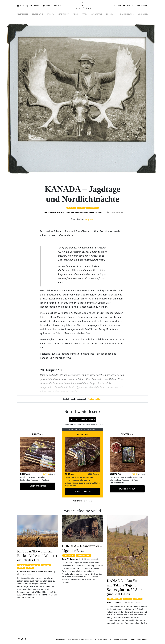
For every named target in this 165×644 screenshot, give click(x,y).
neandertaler (84, 555)
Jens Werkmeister (70, 559)
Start (21, 6)
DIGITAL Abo (127, 434)
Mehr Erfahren (38, 486)
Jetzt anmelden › (95, 399)
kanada (71, 208)
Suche (117, 6)
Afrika (85, 14)
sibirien (46, 565)
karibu (138, 599)
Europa (51, 14)
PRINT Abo (38, 434)
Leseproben (143, 14)
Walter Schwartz (96, 212)
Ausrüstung (97, 14)
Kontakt (116, 639)
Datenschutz (142, 639)
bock (21, 568)
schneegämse (114, 599)
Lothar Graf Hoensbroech (53, 212)
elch (81, 208)
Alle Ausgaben (34, 6)
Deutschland (38, 14)
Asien (75, 14)
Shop (46, 6)
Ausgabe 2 (90, 219)
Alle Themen (22, 14)
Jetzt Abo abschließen (82, 420)
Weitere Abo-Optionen (82, 501)
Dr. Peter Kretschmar (26, 572)
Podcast (57, 6)
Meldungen (84, 639)
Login (127, 6)
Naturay (93, 639)
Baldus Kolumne (127, 14)
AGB (133, 639)
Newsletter (61, 639)
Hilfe (100, 639)
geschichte (92, 208)
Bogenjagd (111, 14)
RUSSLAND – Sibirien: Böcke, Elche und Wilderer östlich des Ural (37, 556)
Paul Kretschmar (45, 572)
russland (34, 565)
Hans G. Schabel (114, 603)
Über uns (107, 639)
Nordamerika (63, 14)
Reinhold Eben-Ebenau (77, 212)
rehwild (22, 565)
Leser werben (72, 639)
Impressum (125, 639)
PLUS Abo (82, 435)
